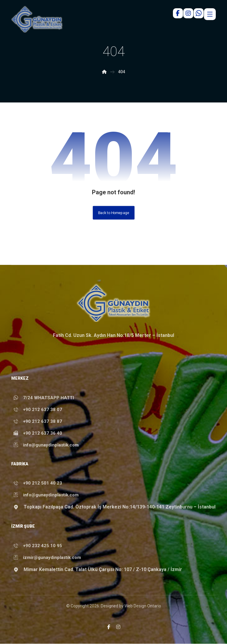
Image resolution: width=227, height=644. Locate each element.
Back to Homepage (113, 213)
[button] (109, 627)
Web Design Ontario (143, 606)
